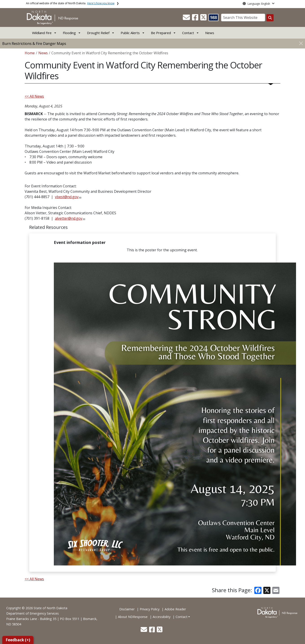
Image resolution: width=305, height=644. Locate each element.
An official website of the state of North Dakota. (70, 3)
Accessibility (162, 617)
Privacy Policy (150, 609)
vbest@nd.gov (67, 197)
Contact (182, 617)
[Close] (301, 43)
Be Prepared (161, 33)
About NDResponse (133, 617)
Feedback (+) (18, 640)
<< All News (34, 96)
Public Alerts (130, 33)
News (210, 33)
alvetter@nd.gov (69, 218)
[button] (187, 19)
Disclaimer (127, 609)
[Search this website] (270, 18)
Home (30, 53)
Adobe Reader (175, 609)
